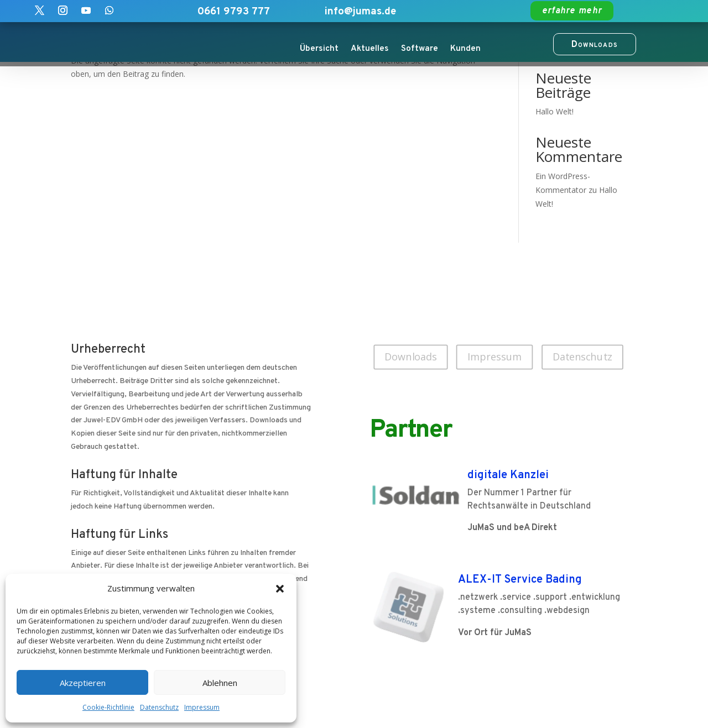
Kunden (465, 49)
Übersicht (319, 49)
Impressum (202, 707)
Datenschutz (159, 707)
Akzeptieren (83, 683)
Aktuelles (370, 49)
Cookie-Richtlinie (108, 707)
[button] (280, 589)
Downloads (411, 357)
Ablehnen (220, 683)
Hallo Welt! (555, 111)
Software (420, 49)
